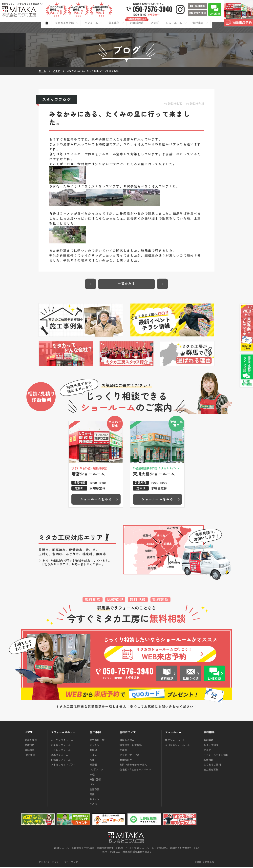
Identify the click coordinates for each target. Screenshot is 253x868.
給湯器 (93, 766)
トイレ (93, 756)
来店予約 (30, 746)
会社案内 (209, 741)
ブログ (207, 751)
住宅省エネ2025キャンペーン (135, 771)
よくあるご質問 (212, 766)
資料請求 (30, 751)
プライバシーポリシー (50, 863)
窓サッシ (95, 800)
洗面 (92, 761)
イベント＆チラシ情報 (216, 756)
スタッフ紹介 (211, 746)
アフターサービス (129, 756)
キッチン (95, 746)
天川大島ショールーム (177, 746)
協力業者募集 (211, 771)
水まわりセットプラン (63, 766)
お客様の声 (126, 761)
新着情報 (209, 761)
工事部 (123, 751)
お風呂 (93, 751)
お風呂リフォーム (61, 746)
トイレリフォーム (61, 751)
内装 (92, 795)
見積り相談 (31, 741)
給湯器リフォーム (61, 761)
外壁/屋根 (95, 780)
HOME (29, 733)
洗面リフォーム (60, 756)
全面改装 (95, 790)
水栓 (92, 776)
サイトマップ (71, 863)
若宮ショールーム (175, 741)
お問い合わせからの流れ (133, 766)
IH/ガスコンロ (98, 771)
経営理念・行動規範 (131, 746)
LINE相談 (30, 756)
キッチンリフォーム (62, 741)
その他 (93, 805)
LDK (92, 785)
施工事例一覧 (97, 741)
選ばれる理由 (127, 741)
